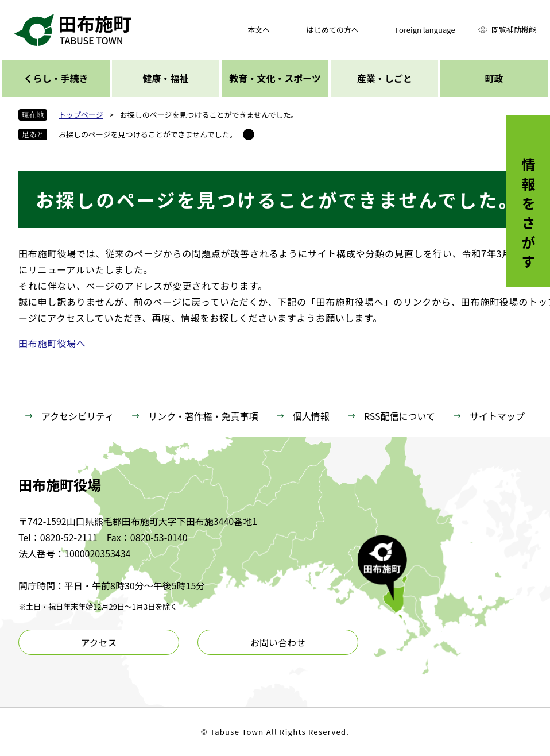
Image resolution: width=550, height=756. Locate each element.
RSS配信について (400, 416)
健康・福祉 (165, 78)
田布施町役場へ (52, 343)
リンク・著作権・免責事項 (203, 416)
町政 (494, 78)
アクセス (98, 642)
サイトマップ (497, 416)
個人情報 (311, 416)
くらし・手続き (56, 78)
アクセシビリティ (78, 416)
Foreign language (425, 30)
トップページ (81, 115)
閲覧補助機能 (514, 30)
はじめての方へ (333, 30)
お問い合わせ (278, 642)
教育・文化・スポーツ (275, 78)
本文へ (259, 30)
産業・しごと (385, 78)
